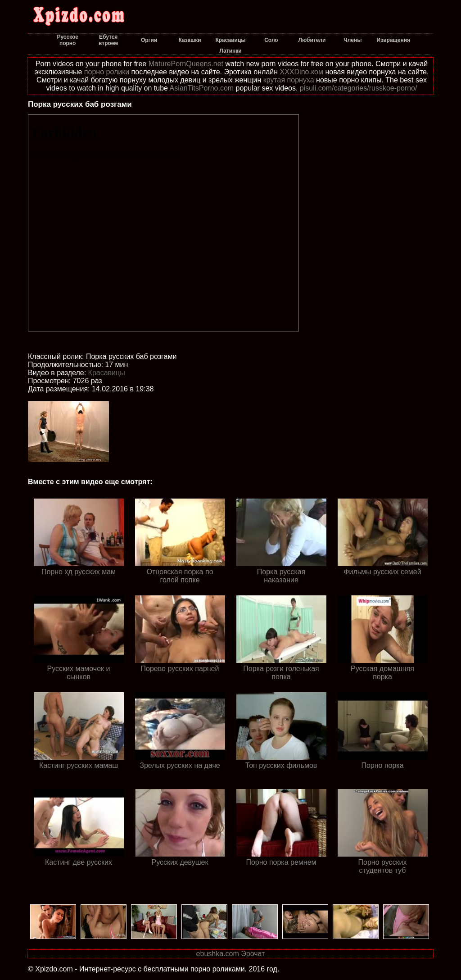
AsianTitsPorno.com (202, 88)
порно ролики (107, 72)
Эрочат (253, 954)
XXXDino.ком (302, 72)
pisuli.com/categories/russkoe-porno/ (359, 88)
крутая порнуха (289, 80)
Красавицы (107, 373)
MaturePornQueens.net (186, 64)
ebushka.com (218, 954)
